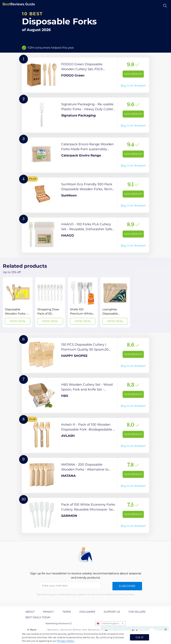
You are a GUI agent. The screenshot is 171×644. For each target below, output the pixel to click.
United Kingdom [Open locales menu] (110, 623)
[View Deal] (18, 302)
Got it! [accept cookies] (140, 637)
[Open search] (165, 6)
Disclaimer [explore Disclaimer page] (87, 612)
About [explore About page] (30, 612)
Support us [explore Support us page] (112, 612)
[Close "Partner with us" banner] (166, 629)
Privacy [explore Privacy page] (48, 612)
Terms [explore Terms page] (67, 612)
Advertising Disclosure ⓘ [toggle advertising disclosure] (59, 623)
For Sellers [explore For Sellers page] (137, 612)
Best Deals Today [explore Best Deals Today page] (38, 617)
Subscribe (127, 586)
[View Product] (85, 75)
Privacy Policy (66, 641)
